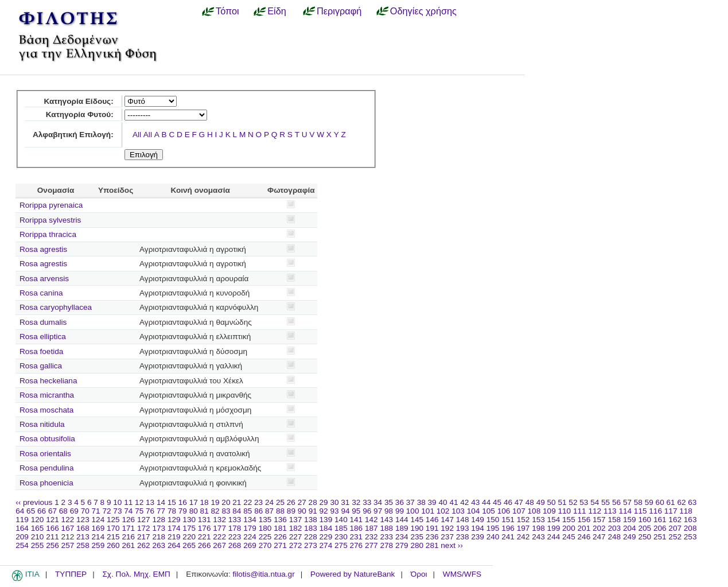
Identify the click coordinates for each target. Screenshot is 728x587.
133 (235, 520)
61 (671, 502)
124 (98, 520)
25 (280, 502)
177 (219, 528)
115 (641, 511)
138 (311, 520)
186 (357, 528)
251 (660, 537)
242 (523, 537)
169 (98, 528)
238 (463, 537)
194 (478, 528)
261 (128, 545)
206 (660, 528)
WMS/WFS (462, 574)
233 (386, 537)
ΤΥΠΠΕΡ (71, 574)
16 (183, 502)
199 (554, 528)
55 (606, 502)
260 (113, 545)
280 (417, 545)
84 (237, 511)
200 (569, 528)
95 (356, 511)
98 (389, 511)
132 (219, 520)
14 (161, 502)
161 (660, 520)
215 (113, 537)
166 (52, 528)
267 (219, 545)
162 (675, 520)
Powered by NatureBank (353, 574)
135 (265, 520)
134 (250, 520)
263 (159, 545)
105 (488, 511)
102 (443, 511)
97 (378, 511)
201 (584, 528)
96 (367, 511)
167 (68, 528)
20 (226, 502)
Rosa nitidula (42, 424)
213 (83, 537)
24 (269, 502)
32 (356, 502)
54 (595, 502)
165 (38, 528)
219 (174, 537)
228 (311, 537)
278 (386, 545)
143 (386, 520)
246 (584, 537)
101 (428, 511)
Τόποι (227, 11)
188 (386, 528)
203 (614, 528)
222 (219, 537)
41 (453, 502)
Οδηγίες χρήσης (423, 11)
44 (486, 502)
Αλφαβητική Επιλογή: (73, 135)
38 (421, 502)
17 (194, 502)
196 (508, 528)
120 (38, 520)
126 (128, 520)
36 (400, 502)
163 (690, 520)
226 (280, 537)
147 (447, 520)
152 (523, 520)
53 (584, 502)
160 (645, 520)
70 (85, 511)
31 (345, 502)
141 (357, 520)
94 (345, 511)
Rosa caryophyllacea (56, 307)
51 (562, 502)
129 (174, 520)
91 (313, 511)
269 (250, 545)
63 (692, 502)
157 (599, 520)
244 (554, 537)
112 (595, 511)
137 (296, 520)
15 (172, 502)
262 (144, 545)
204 (630, 528)
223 (235, 537)
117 (671, 511)
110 (565, 511)
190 (417, 528)
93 (334, 511)
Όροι (419, 574)
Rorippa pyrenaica (51, 205)
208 (690, 528)
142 (371, 520)
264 (174, 545)
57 (627, 502)
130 (189, 520)
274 (326, 545)
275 (341, 545)
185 (341, 528)
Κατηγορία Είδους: (78, 101)
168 (83, 528)
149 (478, 520)
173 (159, 528)
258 (83, 545)
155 (569, 520)
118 (686, 511)
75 (139, 511)
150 (493, 520)
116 (655, 511)
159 (630, 520)
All (137, 135)
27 (302, 502)
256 (52, 545)
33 (367, 502)
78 (172, 511)
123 (83, 520)
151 (508, 520)
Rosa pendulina (46, 468)
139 (326, 520)
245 (569, 537)
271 (280, 545)
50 (552, 502)
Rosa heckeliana (48, 381)
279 (402, 545)
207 (675, 528)
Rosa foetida (41, 351)
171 (128, 528)
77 (161, 511)
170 (113, 528)
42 (464, 502)
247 (599, 537)
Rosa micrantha (47, 395)
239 (478, 537)
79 (183, 511)
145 (417, 520)
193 (463, 528)
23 (258, 502)
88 (280, 511)
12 (139, 502)
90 (302, 511)
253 (690, 537)
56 (616, 502)
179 (250, 528)
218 (159, 537)
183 (311, 528)
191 (432, 528)
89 (291, 511)
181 (280, 528)
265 (189, 545)
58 (638, 502)
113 (610, 511)
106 (504, 511)
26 (291, 502)
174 (174, 528)
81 (205, 511)
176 (205, 528)
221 (205, 537)
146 (432, 520)
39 (432, 502)
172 (144, 528)
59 (649, 502)
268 (235, 545)
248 (614, 537)
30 (334, 502)
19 (215, 502)
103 (458, 511)
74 (128, 511)
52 (573, 502)
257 (68, 545)
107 (519, 511)
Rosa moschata (46, 410)
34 (378, 502)
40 (443, 502)
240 (493, 537)
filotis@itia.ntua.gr (263, 574)
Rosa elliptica (43, 337)
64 (20, 511)
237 (447, 537)
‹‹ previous (34, 502)
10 (117, 502)
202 (599, 528)
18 (205, 502)
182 (296, 528)
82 (215, 511)
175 (189, 528)
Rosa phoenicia (46, 483)
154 (554, 520)
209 (22, 537)
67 (52, 511)
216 (128, 537)
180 (265, 528)
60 (660, 502)
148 (463, 520)
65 (31, 511)
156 (584, 520)
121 (52, 520)
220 (189, 537)
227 (296, 537)
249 (630, 537)
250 (645, 537)
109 (549, 511)
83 (226, 511)
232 (371, 537)
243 (538, 537)
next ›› (452, 545)
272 (296, 545)
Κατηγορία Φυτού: (80, 114)
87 (269, 511)
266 (205, 545)
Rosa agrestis (43, 249)
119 (22, 520)
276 (357, 545)
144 (402, 520)
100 (413, 511)
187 (371, 528)
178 (235, 528)
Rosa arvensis (44, 279)
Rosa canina (41, 293)
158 (614, 520)
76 (150, 511)
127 (144, 520)
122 (68, 520)
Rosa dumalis (43, 322)
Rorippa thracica (48, 234)
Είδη (277, 11)
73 (117, 511)
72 (106, 511)
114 (625, 511)
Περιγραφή (339, 11)
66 (42, 511)
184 (326, 528)
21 (237, 502)
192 (447, 528)
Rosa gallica (41, 366)
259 (98, 545)
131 (205, 520)
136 (280, 520)
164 (22, 528)
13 (150, 502)
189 (402, 528)
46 (508, 502)
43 (475, 502)
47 (519, 502)
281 (432, 545)
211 (52, 537)
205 (645, 528)
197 (523, 528)
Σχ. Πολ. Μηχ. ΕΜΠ (136, 574)
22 (248, 502)
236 (432, 537)
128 (159, 520)
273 (311, 545)
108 (534, 511)
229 (326, 537)
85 (248, 511)
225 (265, 537)
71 (96, 511)
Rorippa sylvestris (50, 220)
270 (265, 545)
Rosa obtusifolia (47, 439)
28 (313, 502)
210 (38, 537)
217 (144, 537)
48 (530, 502)
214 (98, 537)
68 (63, 511)
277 (371, 545)
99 (400, 511)
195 (493, 528)
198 (538, 528)
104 (474, 511)
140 (341, 520)
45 (497, 502)
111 (580, 511)
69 (74, 511)
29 (324, 502)
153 (538, 520)
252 (675, 537)
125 (113, 520)
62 (681, 502)
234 (402, 537)
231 (357, 537)
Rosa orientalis (45, 454)
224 (250, 537)
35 (389, 502)
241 (508, 537)
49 (541, 502)
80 (194, 511)
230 (341, 537)
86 (258, 511)
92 (324, 511)
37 (410, 502)
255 (38, 545)
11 (128, 502)
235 (417, 537)
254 (22, 545)
